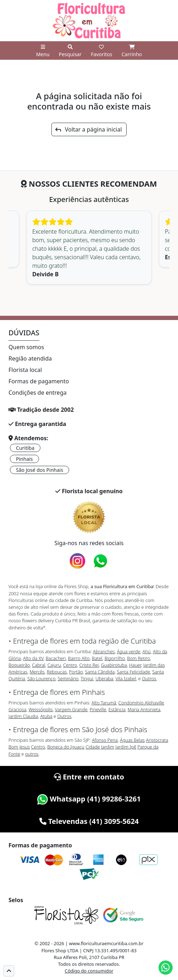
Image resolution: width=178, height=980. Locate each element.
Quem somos (26, 347)
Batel (97, 658)
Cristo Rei (89, 665)
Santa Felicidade (133, 672)
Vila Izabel (126, 678)
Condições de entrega (38, 393)
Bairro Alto (79, 658)
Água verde (129, 651)
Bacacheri (56, 658)
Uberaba (104, 678)
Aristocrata (157, 740)
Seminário (68, 678)
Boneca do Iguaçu (66, 747)
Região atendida (30, 358)
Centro (70, 665)
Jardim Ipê (126, 747)
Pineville (98, 709)
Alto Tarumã (104, 703)
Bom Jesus (19, 747)
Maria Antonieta (144, 709)
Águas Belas (132, 740)
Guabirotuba (114, 665)
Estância (117, 709)
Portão (76, 672)
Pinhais (24, 459)
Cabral (38, 665)
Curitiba (25, 448)
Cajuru (54, 665)
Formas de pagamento (39, 381)
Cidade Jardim (100, 747)
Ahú (147, 651)
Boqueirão (19, 665)
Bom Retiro (138, 658)
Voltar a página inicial (88, 129)
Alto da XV (33, 658)
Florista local (25, 370)
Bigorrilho (115, 658)
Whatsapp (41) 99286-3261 (89, 799)
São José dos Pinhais (40, 470)
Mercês (37, 672)
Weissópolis (41, 709)
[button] (9, 971)
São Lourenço (41, 678)
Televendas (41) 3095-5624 (89, 821)
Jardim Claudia (23, 716)
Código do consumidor (89, 971)
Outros (149, 678)
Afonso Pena (105, 740)
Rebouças (57, 672)
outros (32, 754)
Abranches (104, 651)
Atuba (46, 716)
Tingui (87, 678)
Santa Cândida (100, 672)
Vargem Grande (71, 709)
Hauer (135, 665)
